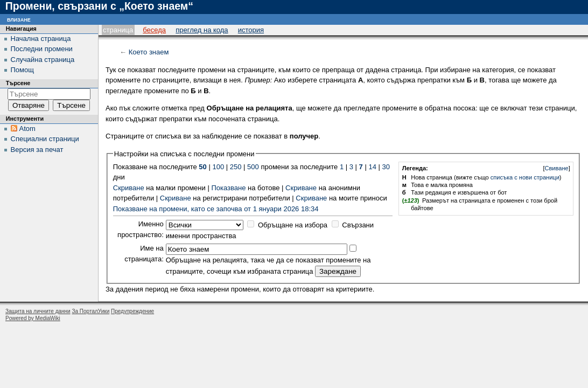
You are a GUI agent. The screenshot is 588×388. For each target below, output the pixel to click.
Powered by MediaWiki (33, 318)
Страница (118, 30)
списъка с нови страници (525, 177)
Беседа (154, 30)
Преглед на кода (202, 30)
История (251, 30)
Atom (27, 129)
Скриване (129, 188)
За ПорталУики (90, 311)
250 (236, 167)
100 (218, 167)
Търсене (18, 83)
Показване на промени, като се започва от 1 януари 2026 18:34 (216, 209)
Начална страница (41, 39)
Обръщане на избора (293, 225)
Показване (228, 188)
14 (372, 167)
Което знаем (149, 52)
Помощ (22, 70)
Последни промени (42, 49)
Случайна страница (43, 60)
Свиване (557, 168)
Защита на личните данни (38, 311)
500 (253, 167)
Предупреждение (132, 311)
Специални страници (45, 139)
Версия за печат (37, 150)
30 (386, 167)
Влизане (19, 19)
